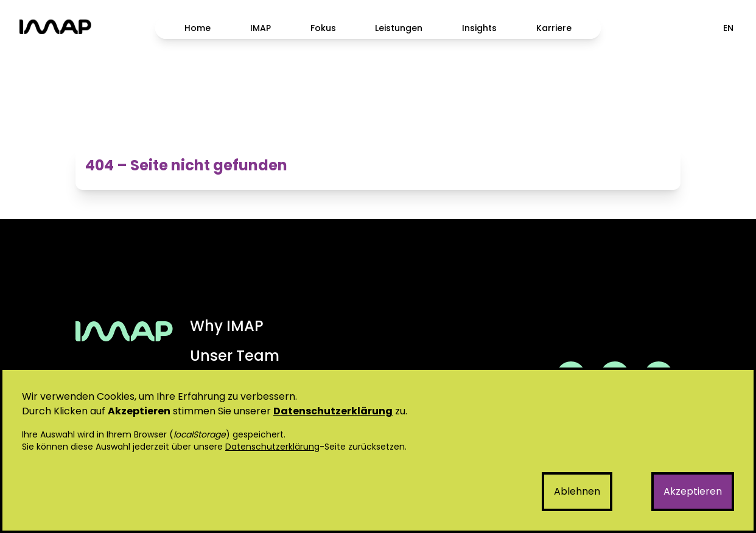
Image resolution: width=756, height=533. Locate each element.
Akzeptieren (693, 491)
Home (198, 28)
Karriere (554, 28)
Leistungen (399, 28)
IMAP (261, 28)
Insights (479, 28)
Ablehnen (577, 491)
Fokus (323, 28)
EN (728, 28)
